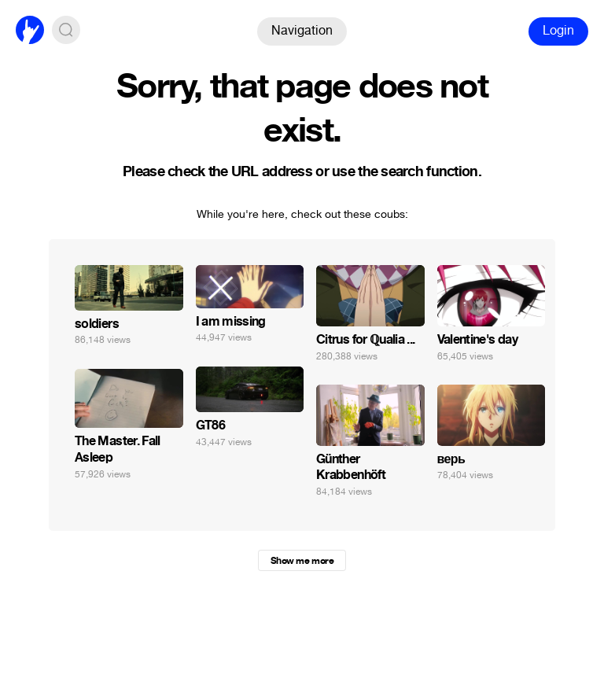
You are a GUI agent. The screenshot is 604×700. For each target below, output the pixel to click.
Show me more (302, 561)
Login (558, 30)
